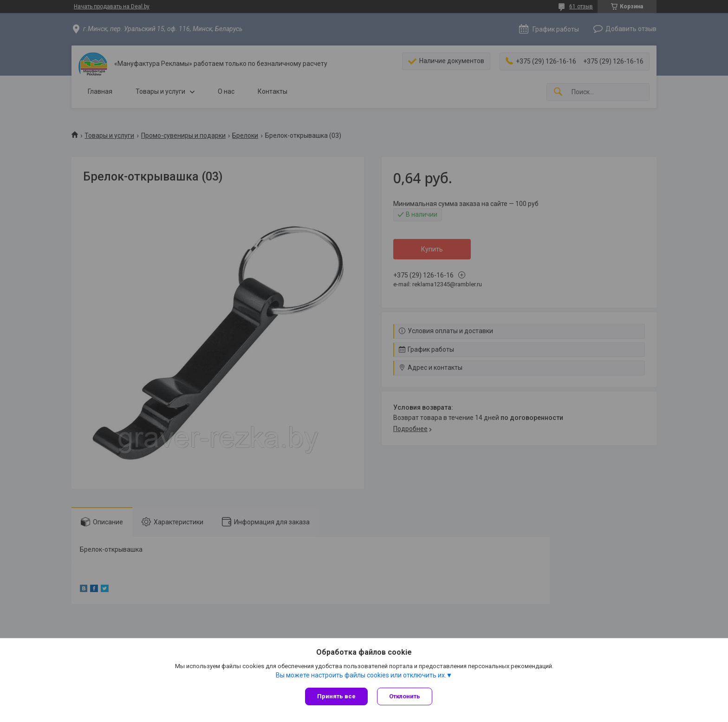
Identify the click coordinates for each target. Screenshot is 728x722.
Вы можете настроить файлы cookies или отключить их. (361, 675)
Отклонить (405, 696)
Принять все (336, 696)
